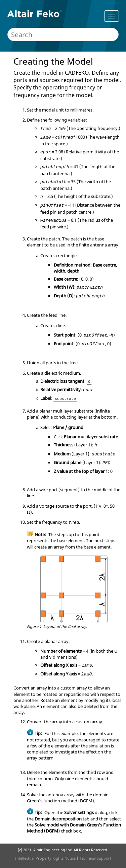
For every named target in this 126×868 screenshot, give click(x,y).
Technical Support (95, 858)
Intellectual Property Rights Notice (45, 858)
